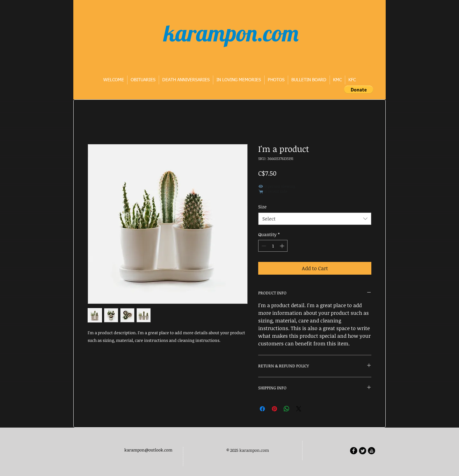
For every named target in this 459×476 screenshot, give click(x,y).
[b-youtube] (372, 451)
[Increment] (283, 246)
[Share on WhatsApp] (287, 409)
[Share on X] (299, 409)
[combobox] (315, 219)
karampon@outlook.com (148, 450)
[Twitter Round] (363, 451)
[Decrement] (263, 246)
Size (262, 207)
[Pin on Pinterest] (274, 409)
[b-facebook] (354, 451)
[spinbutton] (273, 246)
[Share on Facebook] (262, 409)
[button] (359, 90)
